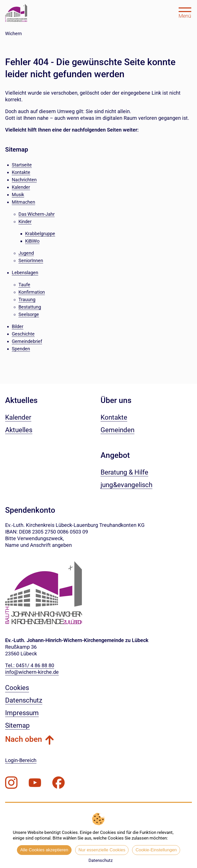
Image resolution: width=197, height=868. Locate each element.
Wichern (13, 33)
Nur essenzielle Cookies (102, 850)
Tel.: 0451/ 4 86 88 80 (30, 665)
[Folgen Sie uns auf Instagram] (11, 783)
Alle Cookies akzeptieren (44, 850)
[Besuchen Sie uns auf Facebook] (58, 783)
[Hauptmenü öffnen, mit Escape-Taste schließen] (185, 12)
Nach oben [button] (24, 739)
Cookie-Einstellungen (156, 850)
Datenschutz (101, 860)
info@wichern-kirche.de (32, 672)
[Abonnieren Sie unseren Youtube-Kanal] (35, 783)
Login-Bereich (21, 760)
